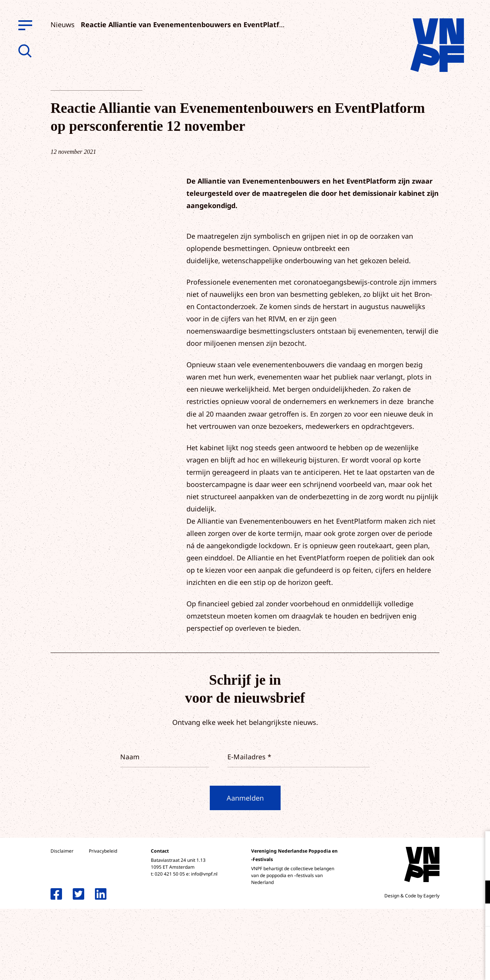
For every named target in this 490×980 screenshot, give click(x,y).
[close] (478, 845)
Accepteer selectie (425, 966)
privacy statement (452, 867)
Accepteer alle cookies (425, 943)
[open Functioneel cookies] (478, 893)
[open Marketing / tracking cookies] (478, 916)
